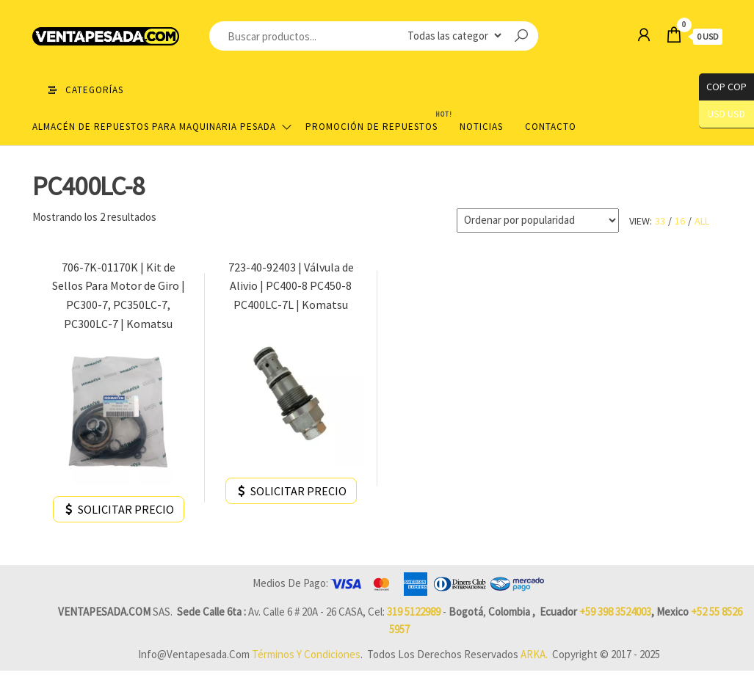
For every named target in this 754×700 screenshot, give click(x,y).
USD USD (726, 114)
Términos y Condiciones (306, 654)
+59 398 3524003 (615, 612)
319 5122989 (414, 612)
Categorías (94, 90)
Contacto (551, 127)
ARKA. (534, 654)
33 (660, 221)
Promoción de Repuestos (377, 121)
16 (680, 221)
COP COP (723, 87)
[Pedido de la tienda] (538, 220)
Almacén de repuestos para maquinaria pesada (154, 127)
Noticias (481, 127)
